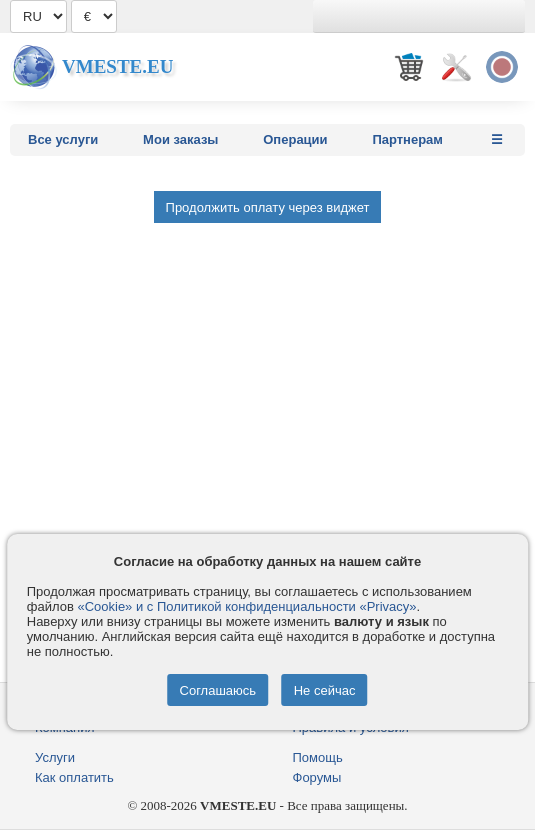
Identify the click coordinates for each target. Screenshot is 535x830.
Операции (295, 139)
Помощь (318, 757)
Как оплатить (74, 777)
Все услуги (63, 139)
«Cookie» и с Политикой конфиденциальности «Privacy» (246, 606)
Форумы (317, 777)
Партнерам (407, 139)
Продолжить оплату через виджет (268, 207)
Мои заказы (180, 139)
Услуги (55, 757)
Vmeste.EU (117, 66)
